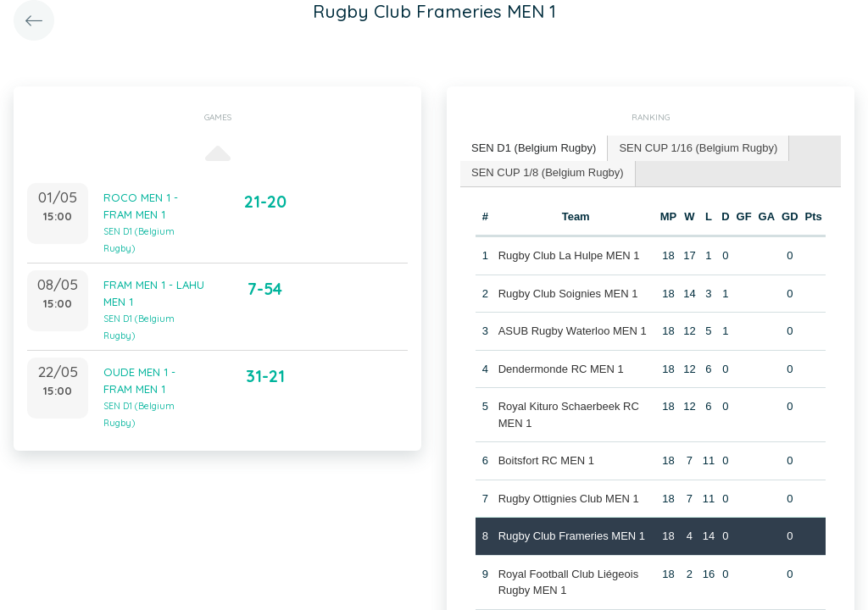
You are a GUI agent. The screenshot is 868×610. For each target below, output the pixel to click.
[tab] (534, 149)
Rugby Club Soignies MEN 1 (568, 294)
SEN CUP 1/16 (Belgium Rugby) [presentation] (698, 148)
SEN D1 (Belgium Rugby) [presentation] (534, 148)
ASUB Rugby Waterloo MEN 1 (573, 331)
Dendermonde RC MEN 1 (561, 369)
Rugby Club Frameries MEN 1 (572, 536)
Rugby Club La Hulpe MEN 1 (569, 255)
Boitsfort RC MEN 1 (546, 460)
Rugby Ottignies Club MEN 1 (569, 499)
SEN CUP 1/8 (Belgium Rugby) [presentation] (548, 172)
